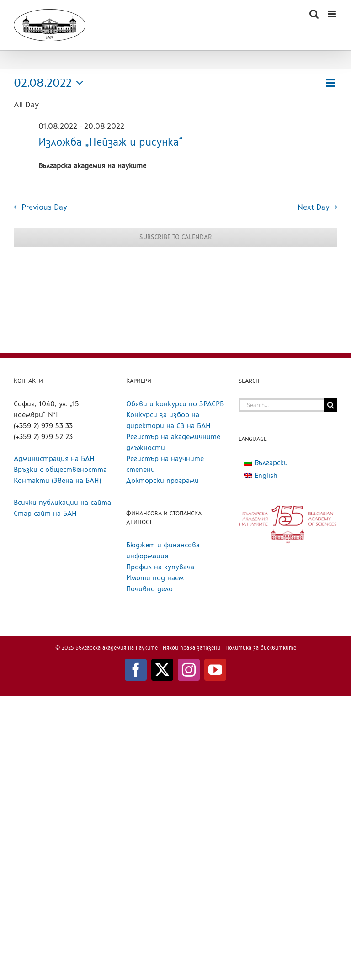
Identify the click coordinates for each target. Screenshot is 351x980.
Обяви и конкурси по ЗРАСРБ (175, 404)
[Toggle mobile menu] (332, 14)
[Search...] (281, 405)
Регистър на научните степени (165, 464)
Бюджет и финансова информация (163, 550)
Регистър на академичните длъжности (173, 442)
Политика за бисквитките (261, 648)
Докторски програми (162, 480)
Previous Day (44, 207)
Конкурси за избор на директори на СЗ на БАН (168, 420)
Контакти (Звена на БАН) (57, 480)
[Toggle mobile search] (314, 14)
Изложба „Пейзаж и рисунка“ (111, 142)
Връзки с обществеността (60, 469)
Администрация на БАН (54, 458)
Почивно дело (149, 589)
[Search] (331, 405)
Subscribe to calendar (176, 237)
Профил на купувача (160, 567)
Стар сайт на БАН (45, 513)
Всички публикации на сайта (62, 502)
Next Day (314, 207)
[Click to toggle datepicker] (51, 83)
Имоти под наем (155, 578)
